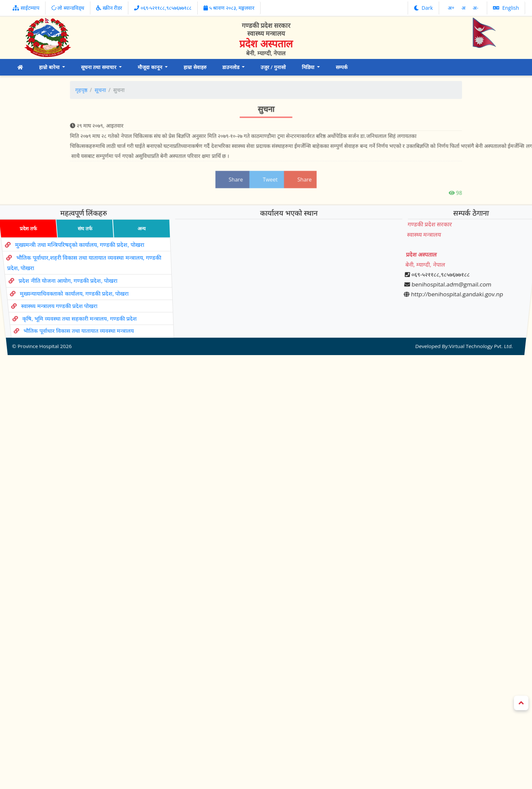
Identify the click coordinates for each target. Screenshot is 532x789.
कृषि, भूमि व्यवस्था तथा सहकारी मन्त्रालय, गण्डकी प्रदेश (83, 304)
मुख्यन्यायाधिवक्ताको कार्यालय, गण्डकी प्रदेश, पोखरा (75, 289)
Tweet (267, 173)
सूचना (125, 97)
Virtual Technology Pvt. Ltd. (473, 321)
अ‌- (476, 8)
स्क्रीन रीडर (109, 8)
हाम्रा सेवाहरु (195, 67)
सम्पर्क (342, 67)
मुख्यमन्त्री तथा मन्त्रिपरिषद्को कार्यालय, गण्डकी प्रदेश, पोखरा (75, 259)
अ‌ (464, 8)
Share (238, 173)
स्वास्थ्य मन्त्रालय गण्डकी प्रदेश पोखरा (62, 297)
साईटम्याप (26, 8)
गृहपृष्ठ (109, 97)
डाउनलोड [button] (231, 67)
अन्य (138, 248)
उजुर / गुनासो (273, 67)
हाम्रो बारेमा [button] (50, 67)
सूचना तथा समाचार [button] (99, 67)
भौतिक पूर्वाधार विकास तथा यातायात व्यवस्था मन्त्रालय (83, 312)
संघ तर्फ (79, 248)
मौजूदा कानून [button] (151, 67)
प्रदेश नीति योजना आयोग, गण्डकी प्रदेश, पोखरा (68, 282)
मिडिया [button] (309, 67)
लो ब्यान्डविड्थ (68, 8)
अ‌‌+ (452, 8)
